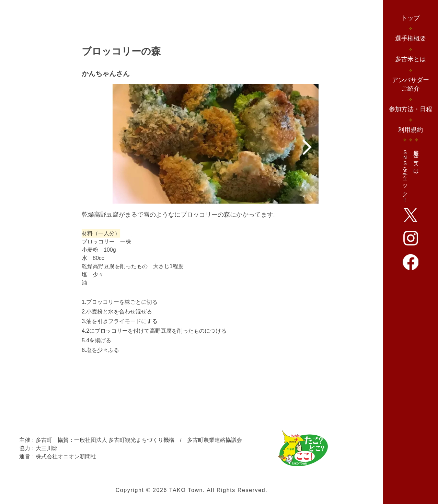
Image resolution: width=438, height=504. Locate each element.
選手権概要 (411, 38)
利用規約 (411, 130)
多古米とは (411, 59)
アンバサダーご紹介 (411, 84)
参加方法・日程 (411, 109)
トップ (411, 18)
